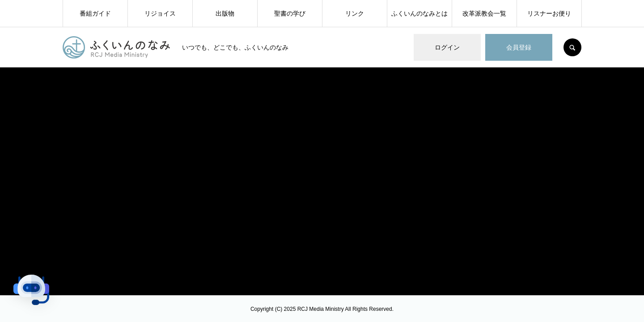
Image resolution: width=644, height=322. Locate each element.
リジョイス (160, 13)
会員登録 (519, 47)
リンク (355, 13)
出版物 (225, 13)
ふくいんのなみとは (419, 13)
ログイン (447, 47)
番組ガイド (95, 13)
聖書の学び (290, 13)
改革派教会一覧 (484, 13)
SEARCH (572, 47)
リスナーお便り (549, 13)
